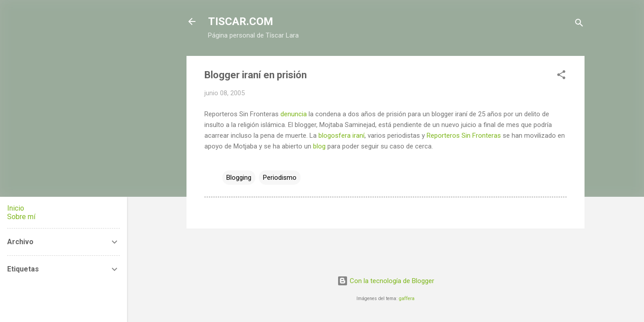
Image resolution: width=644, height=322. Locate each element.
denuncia (294, 114)
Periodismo (280, 178)
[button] (561, 76)
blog (319, 146)
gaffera (407, 299)
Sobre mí (21, 217)
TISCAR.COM (241, 21)
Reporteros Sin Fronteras (464, 136)
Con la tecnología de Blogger (386, 281)
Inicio (16, 208)
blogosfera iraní (341, 136)
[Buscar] (579, 24)
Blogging (239, 178)
